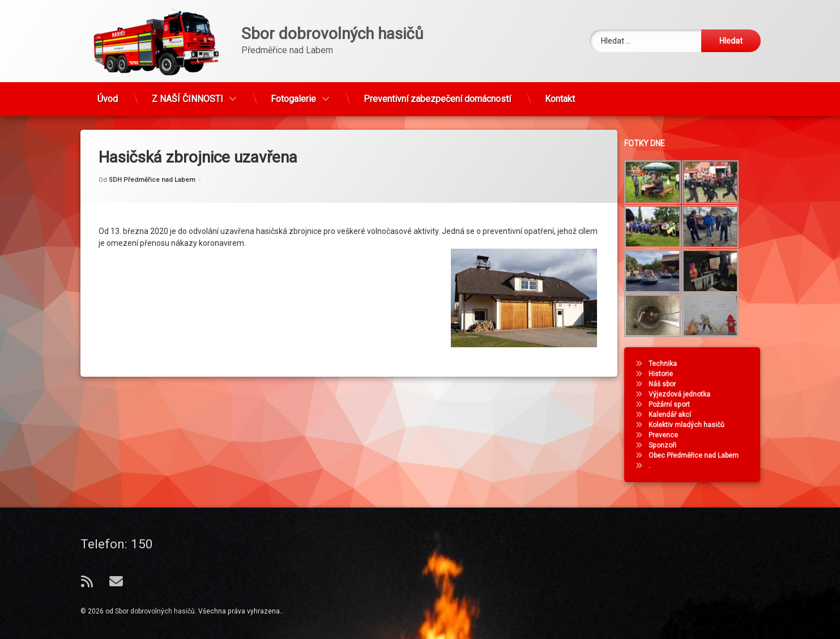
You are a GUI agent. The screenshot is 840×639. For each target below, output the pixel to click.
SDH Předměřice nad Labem (152, 171)
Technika (668, 364)
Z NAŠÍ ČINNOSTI (187, 95)
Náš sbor (667, 384)
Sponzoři (668, 445)
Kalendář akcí (675, 415)
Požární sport (674, 404)
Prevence (668, 435)
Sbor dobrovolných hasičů (155, 611)
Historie (666, 374)
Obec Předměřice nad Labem (699, 455)
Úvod (108, 95)
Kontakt (560, 95)
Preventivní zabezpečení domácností (437, 95)
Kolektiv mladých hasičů (692, 425)
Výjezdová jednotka (685, 394)
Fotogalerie (293, 95)
